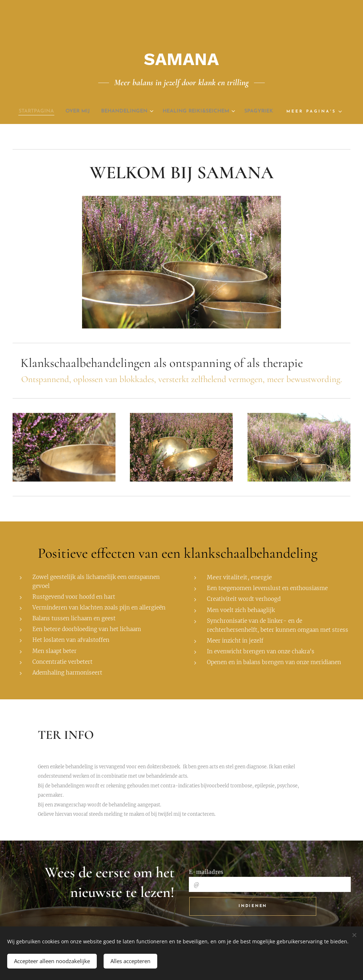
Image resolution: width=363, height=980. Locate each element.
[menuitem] (44, 111)
